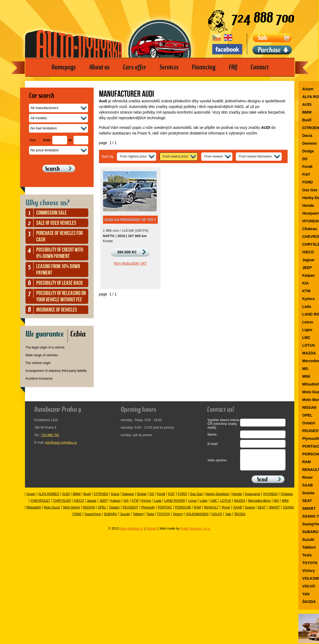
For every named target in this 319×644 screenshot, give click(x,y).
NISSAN (89, 511)
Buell (87, 498)
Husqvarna (252, 498)
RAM (197, 511)
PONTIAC (165, 511)
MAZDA (240, 505)
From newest (213, 156)
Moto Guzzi (52, 511)
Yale (228, 518)
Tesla (150, 518)
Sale (263, 38)
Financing (204, 67)
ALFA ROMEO (49, 498)
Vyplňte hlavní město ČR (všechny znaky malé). (223, 424)
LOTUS (226, 505)
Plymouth (148, 511)
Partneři (151, 533)
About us (99, 67)
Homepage (64, 67)
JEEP (104, 505)
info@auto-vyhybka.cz (61, 443)
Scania (250, 511)
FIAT (171, 498)
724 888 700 (50, 435)
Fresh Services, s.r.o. (195, 533)
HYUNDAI (270, 498)
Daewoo (128, 498)
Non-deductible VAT (130, 263)
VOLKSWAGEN (197, 518)
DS (152, 498)
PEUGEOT (131, 511)
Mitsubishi (34, 511)
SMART (274, 511)
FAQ (233, 67)
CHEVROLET (40, 505)
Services (169, 67)
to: (71, 140)
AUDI (66, 498)
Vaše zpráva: (217, 462)
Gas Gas (196, 498)
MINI (285, 505)
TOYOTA (163, 518)
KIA (126, 505)
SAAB (237, 511)
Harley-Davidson (217, 498)
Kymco (146, 505)
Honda (237, 498)
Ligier (203, 505)
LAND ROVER (175, 505)
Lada (158, 505)
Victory (178, 518)
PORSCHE (183, 511)
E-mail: (213, 444)
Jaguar (92, 505)
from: (47, 140)
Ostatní (114, 511)
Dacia (115, 498)
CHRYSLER (62, 505)
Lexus (192, 505)
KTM (135, 505)
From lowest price (175, 156)
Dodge (142, 498)
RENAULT (211, 511)
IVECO (79, 505)
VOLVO (217, 518)
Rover (226, 511)
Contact (259, 67)
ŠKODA (240, 518)
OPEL (102, 511)
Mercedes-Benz (259, 505)
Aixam (31, 498)
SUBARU (111, 518)
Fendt (161, 498)
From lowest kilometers (255, 156)
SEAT (262, 511)
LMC (214, 505)
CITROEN (101, 498)
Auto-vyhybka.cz (131, 533)
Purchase (269, 50)
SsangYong (93, 518)
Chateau (287, 498)
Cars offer (135, 67)
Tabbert (138, 518)
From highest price (133, 156)
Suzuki (125, 518)
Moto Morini (71, 511)
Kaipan (115, 505)
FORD (182, 498)
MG (276, 505)
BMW (77, 498)
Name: (213, 435)
